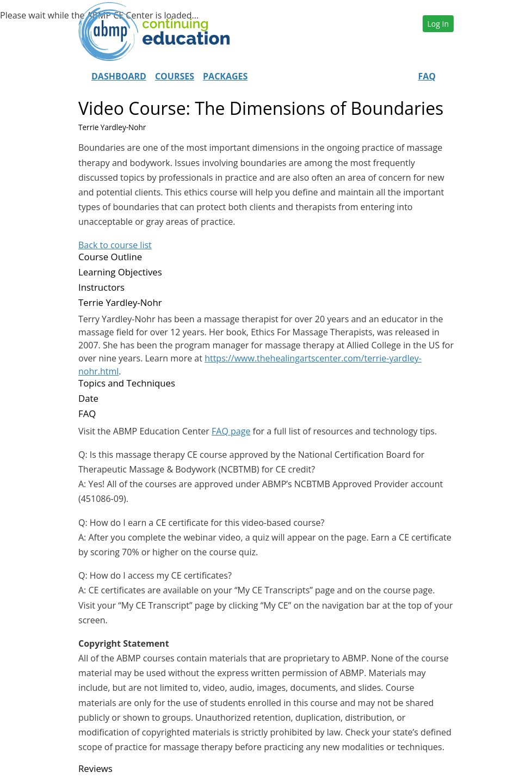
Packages (225, 76)
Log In (438, 24)
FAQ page (231, 431)
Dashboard (119, 76)
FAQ (427, 76)
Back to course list (115, 245)
